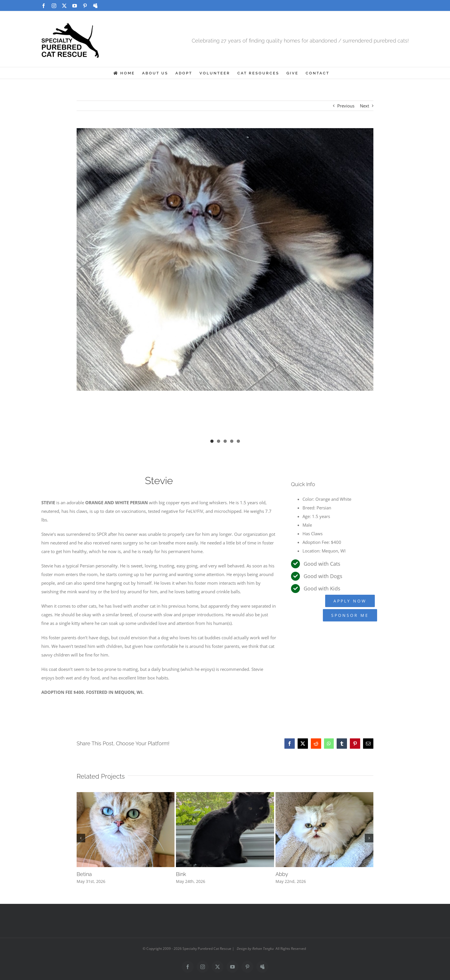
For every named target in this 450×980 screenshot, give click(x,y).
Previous (346, 106)
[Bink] (225, 795)
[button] (81, 838)
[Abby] (325, 795)
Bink (181, 874)
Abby (282, 874)
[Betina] (126, 795)
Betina (84, 874)
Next (364, 106)
